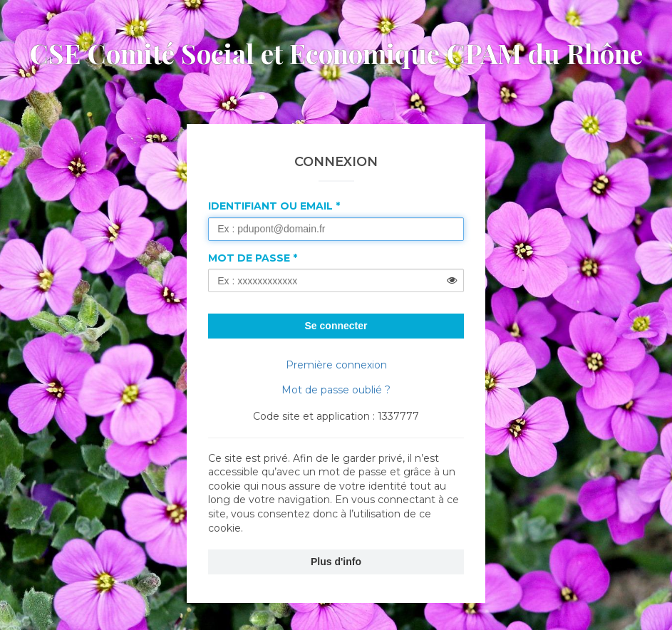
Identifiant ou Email (270, 206)
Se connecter (336, 326)
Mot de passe (249, 258)
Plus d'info (336, 562)
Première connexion (336, 365)
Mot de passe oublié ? (336, 390)
